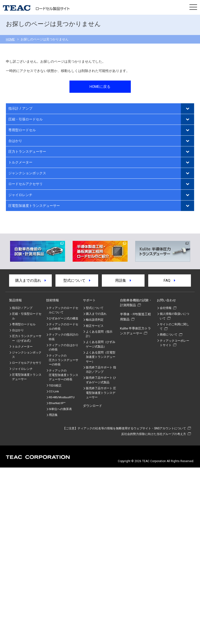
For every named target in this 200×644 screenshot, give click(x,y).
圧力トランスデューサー (27, 152)
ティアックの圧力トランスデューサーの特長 (64, 360)
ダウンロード (93, 406)
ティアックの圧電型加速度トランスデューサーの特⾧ (64, 375)
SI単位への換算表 (60, 409)
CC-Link (54, 391)
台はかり (15, 141)
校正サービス (95, 326)
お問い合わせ (166, 300)
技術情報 (53, 300)
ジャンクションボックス (27, 173)
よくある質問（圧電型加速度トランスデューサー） (101, 357)
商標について (169, 335)
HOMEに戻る (100, 87)
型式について (77, 281)
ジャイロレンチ (20, 195)
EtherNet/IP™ (57, 403)
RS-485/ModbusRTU (62, 397)
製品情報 (15, 300)
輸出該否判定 (95, 320)
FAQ (169, 281)
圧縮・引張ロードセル (26, 119)
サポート (89, 300)
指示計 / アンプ (20, 109)
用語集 (123, 281)
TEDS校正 (55, 386)
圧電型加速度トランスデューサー (34, 206)
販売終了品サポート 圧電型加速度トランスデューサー (101, 393)
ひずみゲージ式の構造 (64, 318)
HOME (10, 39)
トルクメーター (20, 162)
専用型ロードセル (22, 130)
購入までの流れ (31, 281)
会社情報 (166, 308)
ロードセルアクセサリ (26, 184)
